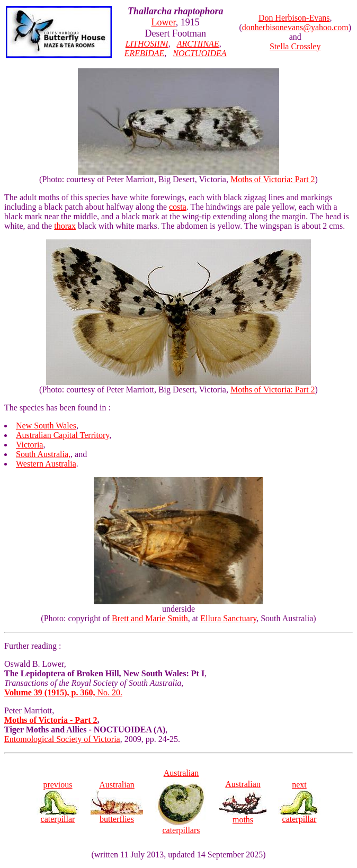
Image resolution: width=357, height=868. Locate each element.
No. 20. (63, 692)
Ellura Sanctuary (228, 618)
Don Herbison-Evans (294, 18)
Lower (164, 22)
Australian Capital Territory (63, 435)
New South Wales (46, 426)
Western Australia (46, 464)
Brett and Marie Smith (150, 618)
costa (178, 207)
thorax (65, 226)
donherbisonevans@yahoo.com (295, 27)
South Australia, (43, 454)
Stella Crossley (295, 46)
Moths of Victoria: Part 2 (273, 179)
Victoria (29, 445)
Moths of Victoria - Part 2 (51, 720)
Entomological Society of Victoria (62, 739)
